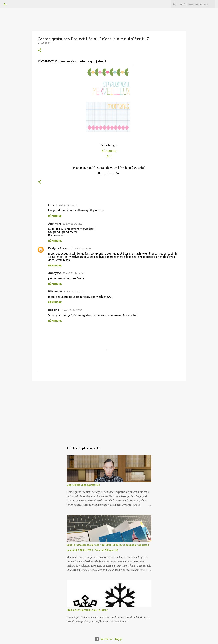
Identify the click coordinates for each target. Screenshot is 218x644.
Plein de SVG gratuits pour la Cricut (87, 610)
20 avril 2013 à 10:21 (73, 224)
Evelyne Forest (59, 248)
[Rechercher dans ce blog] (197, 4)
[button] (40, 51)
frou (51, 205)
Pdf (109, 156)
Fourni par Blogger (109, 639)
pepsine (54, 310)
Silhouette (109, 151)
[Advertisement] (109, 411)
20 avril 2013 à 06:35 (66, 205)
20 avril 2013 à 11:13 (74, 292)
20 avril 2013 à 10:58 (73, 273)
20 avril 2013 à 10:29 (81, 248)
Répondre (55, 216)
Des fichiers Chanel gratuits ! (83, 485)
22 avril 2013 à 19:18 (71, 310)
